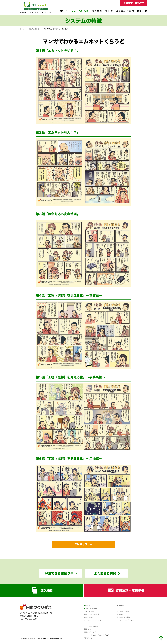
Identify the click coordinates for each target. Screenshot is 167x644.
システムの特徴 (34, 29)
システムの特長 (80, 11)
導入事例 (97, 11)
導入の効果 (88, 617)
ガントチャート (94, 623)
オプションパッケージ (92, 620)
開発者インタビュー (92, 632)
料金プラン (88, 629)
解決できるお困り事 (59, 573)
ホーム (64, 11)
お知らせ (142, 11)
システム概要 (89, 611)
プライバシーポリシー (125, 620)
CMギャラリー (84, 544)
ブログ (109, 11)
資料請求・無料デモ (134, 3)
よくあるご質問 (125, 11)
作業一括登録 (93, 626)
